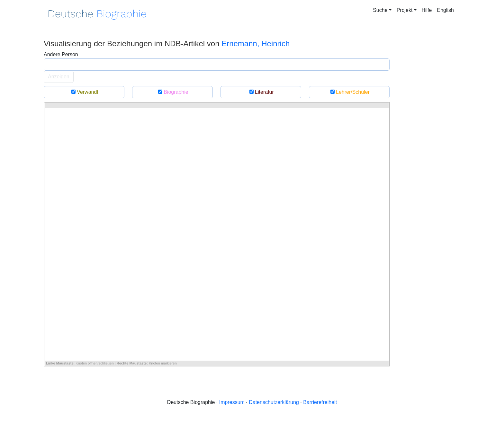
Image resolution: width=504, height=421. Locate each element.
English (446, 10)
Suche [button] (380, 10)
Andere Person (61, 54)
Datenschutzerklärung (274, 402)
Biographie (172, 92)
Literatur (261, 92)
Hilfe (427, 10)
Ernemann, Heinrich (256, 44)
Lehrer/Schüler (349, 92)
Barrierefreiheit (320, 402)
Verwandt (84, 92)
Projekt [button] (405, 10)
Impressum (232, 402)
